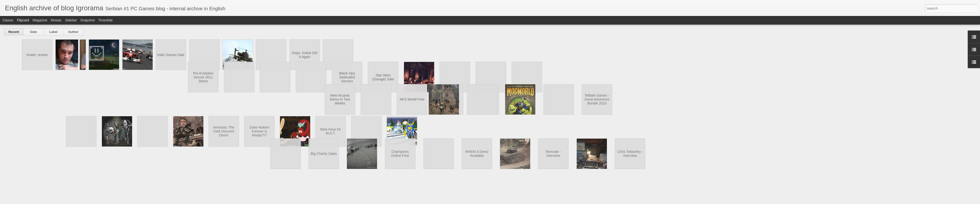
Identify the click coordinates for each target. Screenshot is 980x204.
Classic (8, 20)
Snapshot (88, 20)
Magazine (40, 20)
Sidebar (71, 20)
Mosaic (56, 20)
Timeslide (105, 20)
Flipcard (23, 20)
